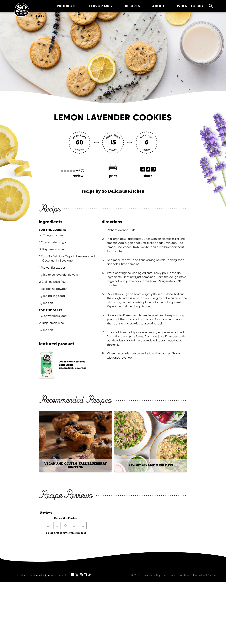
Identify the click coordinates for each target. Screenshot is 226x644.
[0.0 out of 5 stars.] (72, 171)
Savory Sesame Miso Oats (151, 465)
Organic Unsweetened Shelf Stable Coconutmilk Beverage (73, 365)
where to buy (186, 6)
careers (51, 575)
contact (22, 575)
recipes (128, 6)
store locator (37, 575)
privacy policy (152, 575)
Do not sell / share (205, 575)
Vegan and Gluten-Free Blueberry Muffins (75, 465)
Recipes (39, 16)
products (62, 6)
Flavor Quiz (96, 6)
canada (63, 575)
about (154, 6)
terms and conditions (177, 575)
